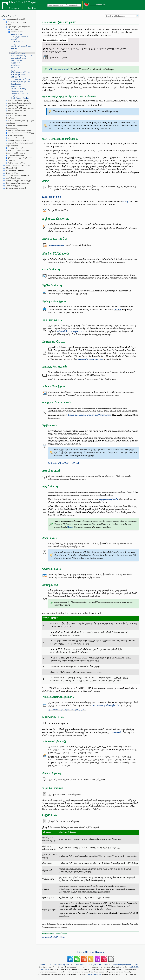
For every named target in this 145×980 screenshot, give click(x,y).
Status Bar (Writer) (18, 89)
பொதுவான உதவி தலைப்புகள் (16, 188)
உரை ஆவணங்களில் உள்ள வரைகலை (21, 108)
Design (126, 201)
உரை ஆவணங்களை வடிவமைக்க (20, 103)
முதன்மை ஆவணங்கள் (16, 155)
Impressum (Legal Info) (48, 964)
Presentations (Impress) (15, 170)
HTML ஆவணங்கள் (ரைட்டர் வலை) (18, 165)
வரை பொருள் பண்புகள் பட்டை (21, 46)
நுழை (13, 70)
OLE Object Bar (17, 77)
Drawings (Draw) (12, 173)
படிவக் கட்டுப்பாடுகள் (18, 53)
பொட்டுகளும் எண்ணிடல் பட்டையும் (19, 38)
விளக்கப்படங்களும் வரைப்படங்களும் (18, 181)
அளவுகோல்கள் (16, 84)
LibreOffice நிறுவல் (13, 186)
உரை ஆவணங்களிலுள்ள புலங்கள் (20, 130)
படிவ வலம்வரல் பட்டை (18, 58)
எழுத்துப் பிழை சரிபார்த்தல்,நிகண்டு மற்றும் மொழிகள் (20, 144)
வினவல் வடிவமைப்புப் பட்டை (21, 82)
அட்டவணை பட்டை (17, 91)
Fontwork (15, 51)
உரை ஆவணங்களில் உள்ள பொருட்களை (16, 117)
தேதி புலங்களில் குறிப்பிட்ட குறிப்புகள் (64, 463)
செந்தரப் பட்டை (16, 86)
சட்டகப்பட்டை (16, 65)
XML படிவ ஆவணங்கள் (59, 69)
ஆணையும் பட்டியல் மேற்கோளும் (19, 27)
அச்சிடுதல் (12, 160)
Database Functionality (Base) (18, 176)
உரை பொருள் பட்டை (18, 96)
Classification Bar (18, 41)
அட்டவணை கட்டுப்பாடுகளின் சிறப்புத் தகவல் (67, 709)
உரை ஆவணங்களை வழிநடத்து (19, 101)
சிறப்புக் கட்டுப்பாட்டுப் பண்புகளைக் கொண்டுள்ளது (90, 415)
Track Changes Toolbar (20, 98)
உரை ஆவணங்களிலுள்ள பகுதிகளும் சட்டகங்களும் (20, 122)
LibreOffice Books (91, 952)
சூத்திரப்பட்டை (16, 63)
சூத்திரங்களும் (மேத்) (13, 178)
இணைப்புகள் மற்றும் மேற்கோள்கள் (20, 158)
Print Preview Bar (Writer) (21, 79)
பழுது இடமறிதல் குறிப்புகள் (18, 148)
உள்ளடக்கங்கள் (9, 16)
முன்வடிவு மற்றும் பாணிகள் (18, 106)
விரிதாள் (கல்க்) (11, 168)
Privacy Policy (65, 964)
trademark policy (94, 974)
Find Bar (14, 48)
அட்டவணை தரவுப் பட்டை (20, 93)
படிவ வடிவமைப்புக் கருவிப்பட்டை (22, 56)
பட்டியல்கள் (15, 29)
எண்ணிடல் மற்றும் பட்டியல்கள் (19, 140)
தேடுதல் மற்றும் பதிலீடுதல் (17, 163)
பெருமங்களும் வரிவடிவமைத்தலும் (18, 183)
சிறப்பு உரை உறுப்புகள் (15, 135)
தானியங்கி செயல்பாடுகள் (17, 138)
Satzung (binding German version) (123, 964)
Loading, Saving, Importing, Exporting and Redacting (18, 152)
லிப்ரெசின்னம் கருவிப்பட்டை (21, 72)
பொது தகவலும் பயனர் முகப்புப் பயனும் (18, 23)
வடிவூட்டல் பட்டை (17, 60)
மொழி (31, 8)
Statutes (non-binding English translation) (90, 964)
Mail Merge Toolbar (18, 74)
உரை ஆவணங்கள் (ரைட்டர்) (15, 19)
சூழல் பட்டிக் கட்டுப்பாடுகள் (53, 937)
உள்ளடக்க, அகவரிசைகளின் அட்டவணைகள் (17, 127)
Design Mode (51, 197)
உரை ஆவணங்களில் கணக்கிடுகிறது (21, 133)
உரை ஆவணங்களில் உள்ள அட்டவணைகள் (16, 112)
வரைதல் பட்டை (16, 44)
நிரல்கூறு (13, 8)
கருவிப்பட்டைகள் (17, 32)
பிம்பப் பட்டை (15, 67)
